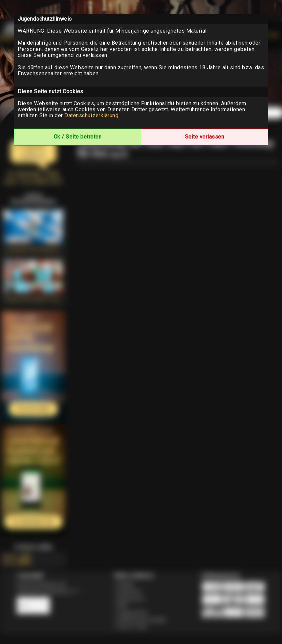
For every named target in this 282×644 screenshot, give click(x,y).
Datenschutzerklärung (91, 115)
